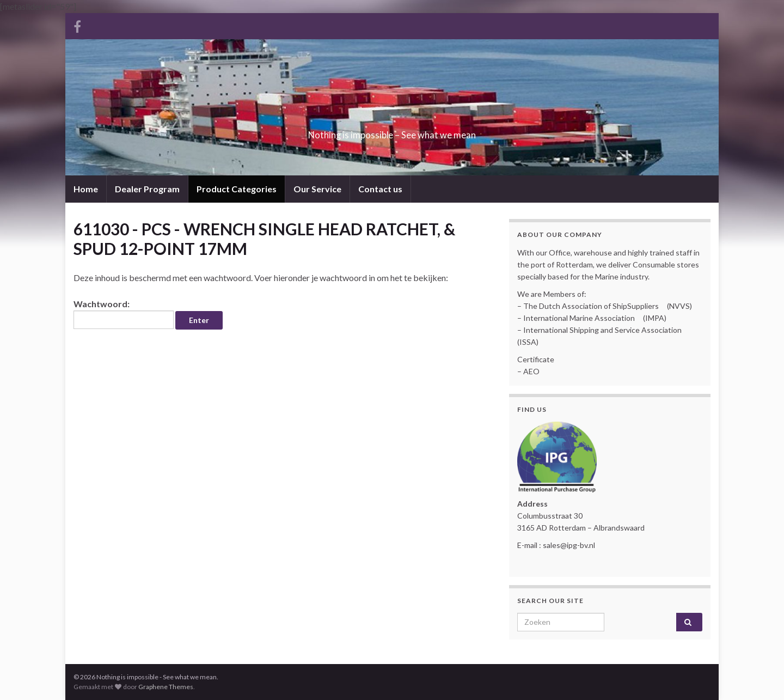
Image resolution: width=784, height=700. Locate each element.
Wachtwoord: (124, 314)
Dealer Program (147, 189)
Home (86, 189)
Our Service (317, 189)
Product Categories (237, 189)
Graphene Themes (166, 687)
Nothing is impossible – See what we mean (392, 132)
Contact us (380, 189)
